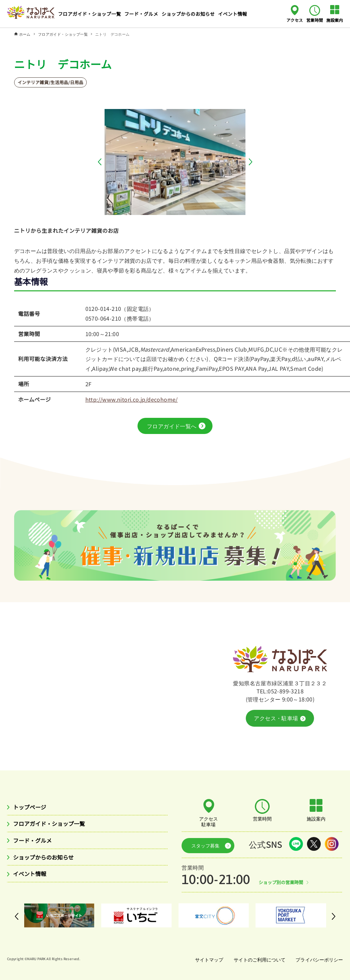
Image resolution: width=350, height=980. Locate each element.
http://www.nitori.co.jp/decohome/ (132, 399)
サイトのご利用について (258, 959)
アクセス (295, 20)
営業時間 (315, 20)
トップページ (32, 810)
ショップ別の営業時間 (283, 882)
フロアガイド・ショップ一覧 (53, 827)
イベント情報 (32, 879)
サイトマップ (206, 959)
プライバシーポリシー (319, 959)
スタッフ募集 (203, 846)
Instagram (332, 846)
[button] (101, 162)
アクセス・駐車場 (280, 721)
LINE (296, 846)
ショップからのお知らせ (47, 862)
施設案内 (335, 20)
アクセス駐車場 (209, 824)
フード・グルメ (35, 844)
